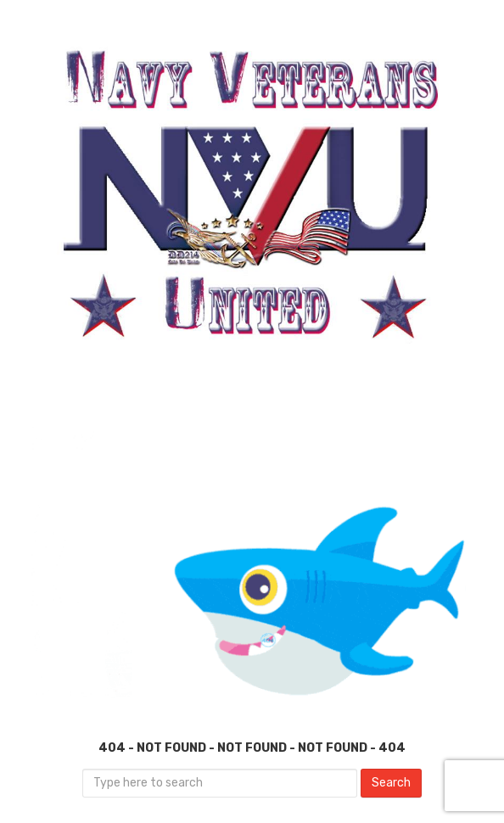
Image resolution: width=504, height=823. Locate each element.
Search (391, 783)
